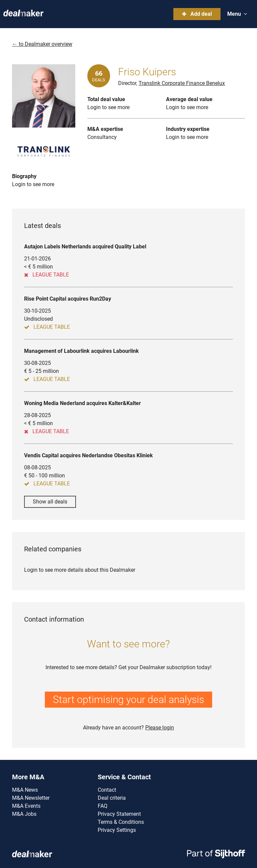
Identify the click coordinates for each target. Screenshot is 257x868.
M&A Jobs (24, 814)
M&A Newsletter (31, 798)
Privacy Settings (117, 830)
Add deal (197, 14)
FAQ (103, 806)
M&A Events (26, 806)
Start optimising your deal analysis (128, 699)
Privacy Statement (119, 814)
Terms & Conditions (121, 822)
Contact (107, 790)
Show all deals (50, 502)
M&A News (25, 790)
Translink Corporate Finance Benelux (182, 83)
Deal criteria (112, 798)
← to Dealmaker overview (42, 44)
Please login (160, 728)
